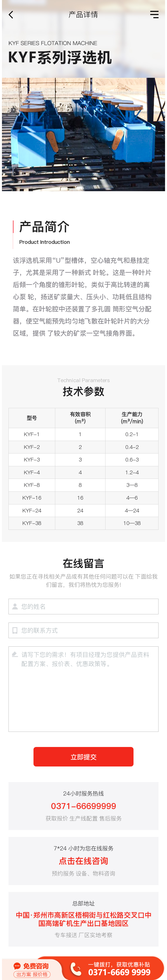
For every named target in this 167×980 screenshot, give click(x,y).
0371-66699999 (84, 806)
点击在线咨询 (83, 861)
